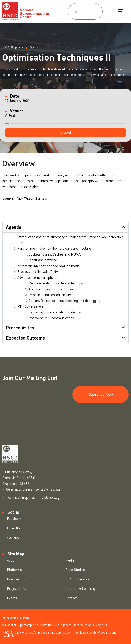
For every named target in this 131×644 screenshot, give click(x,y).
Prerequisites (20, 328)
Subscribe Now (101, 394)
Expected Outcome (25, 338)
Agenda (14, 227)
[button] (65, 133)
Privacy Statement (16, 618)
